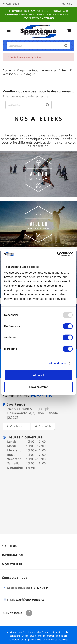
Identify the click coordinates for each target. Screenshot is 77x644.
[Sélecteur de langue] (69, 4)
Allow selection (38, 387)
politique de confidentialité (43, 639)
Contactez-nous (15, 577)
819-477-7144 (40, 588)
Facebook (29, 613)
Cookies (64, 639)
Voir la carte (18, 426)
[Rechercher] (38, 46)
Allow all (39, 375)
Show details (58, 363)
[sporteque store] (38, 499)
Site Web (45, 426)
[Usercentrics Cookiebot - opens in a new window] (57, 254)
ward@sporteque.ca (30, 599)
